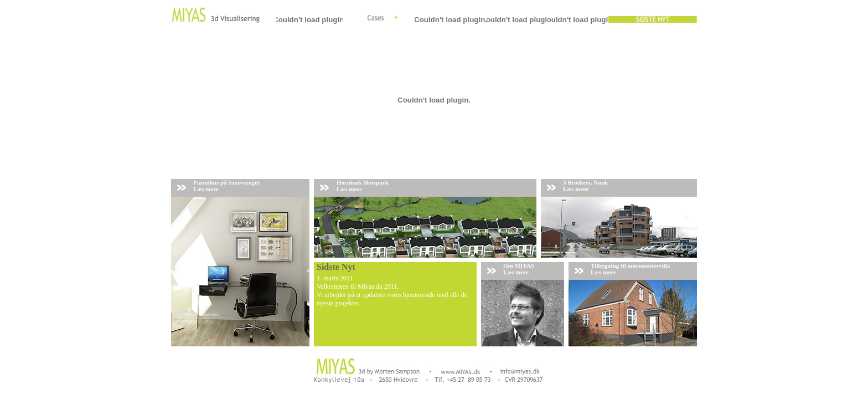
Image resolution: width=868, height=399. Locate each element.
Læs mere (206, 189)
